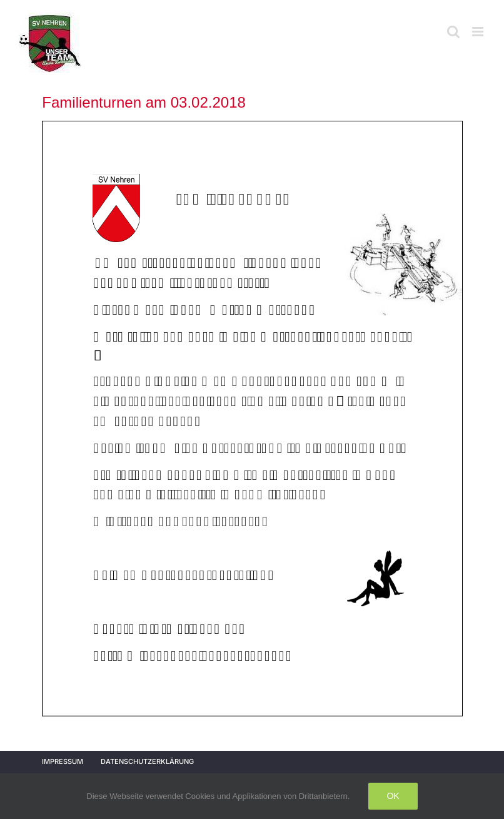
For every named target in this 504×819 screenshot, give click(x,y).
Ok (393, 796)
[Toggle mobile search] (453, 32)
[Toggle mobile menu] (479, 32)
